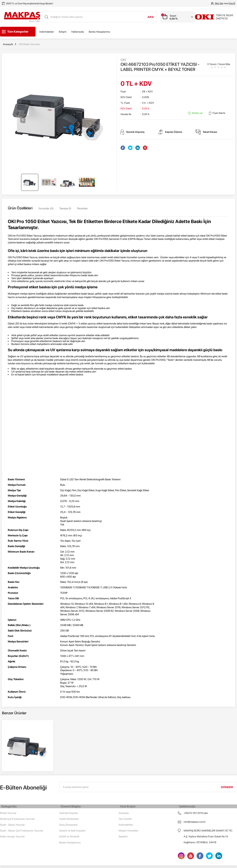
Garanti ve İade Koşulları (72, 796)
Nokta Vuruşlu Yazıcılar (12, 802)
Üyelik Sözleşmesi (69, 785)
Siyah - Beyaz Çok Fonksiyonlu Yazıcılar (22, 796)
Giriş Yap (219, 3)
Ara (151, 17)
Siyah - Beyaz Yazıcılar (12, 790)
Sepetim (123, 802)
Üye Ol (232, 3)
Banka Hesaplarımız (99, 32)
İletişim (63, 32)
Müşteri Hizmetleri (128, 796)
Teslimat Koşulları (69, 779)
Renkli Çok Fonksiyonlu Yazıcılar (17, 785)
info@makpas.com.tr (195, 787)
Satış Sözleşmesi (68, 790)
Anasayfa (124, 779)
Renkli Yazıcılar (8, 779)
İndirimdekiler (47, 32)
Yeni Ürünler (125, 785)
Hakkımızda (78, 32)
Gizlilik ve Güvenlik (69, 802)
